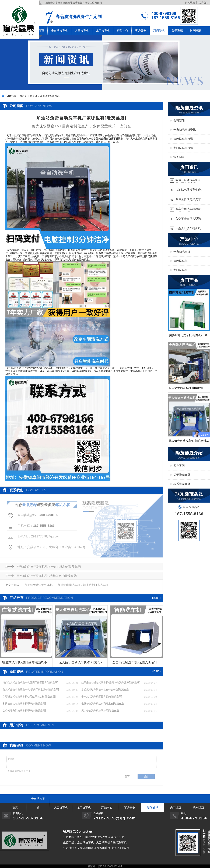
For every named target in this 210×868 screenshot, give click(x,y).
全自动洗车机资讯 (50, 96)
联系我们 (203, 3)
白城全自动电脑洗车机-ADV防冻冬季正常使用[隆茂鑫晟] (189, 200)
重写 (127, 776)
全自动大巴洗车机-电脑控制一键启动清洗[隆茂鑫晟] (189, 389)
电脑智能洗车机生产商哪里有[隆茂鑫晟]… (104, 704)
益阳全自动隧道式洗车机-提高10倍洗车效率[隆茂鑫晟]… (112, 682)
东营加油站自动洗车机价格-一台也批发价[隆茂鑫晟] (49, 567)
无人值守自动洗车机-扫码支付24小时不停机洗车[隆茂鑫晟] (81, 664)
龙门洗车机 (103, 31)
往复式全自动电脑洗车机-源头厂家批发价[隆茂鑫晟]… (32, 689)
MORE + (156, 671)
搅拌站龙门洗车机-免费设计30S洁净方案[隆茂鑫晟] (189, 337)
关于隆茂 (177, 31)
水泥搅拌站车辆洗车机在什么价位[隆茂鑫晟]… (107, 689)
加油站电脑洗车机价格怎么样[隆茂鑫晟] (190, 190)
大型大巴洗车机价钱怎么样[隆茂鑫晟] (190, 229)
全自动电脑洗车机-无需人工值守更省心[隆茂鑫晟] (136, 664)
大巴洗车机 (82, 31)
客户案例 (141, 31)
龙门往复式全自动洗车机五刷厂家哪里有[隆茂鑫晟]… (32, 682)
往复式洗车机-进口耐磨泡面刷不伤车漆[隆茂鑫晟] (26, 664)
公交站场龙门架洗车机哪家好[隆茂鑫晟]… (26, 711)
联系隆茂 (195, 31)
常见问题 (179, 157)
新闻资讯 (159, 31)
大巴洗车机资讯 (183, 139)
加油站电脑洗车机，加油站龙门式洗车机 (83, 585)
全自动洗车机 (59, 31)
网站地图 (190, 3)
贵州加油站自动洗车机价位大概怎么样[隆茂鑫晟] (47, 576)
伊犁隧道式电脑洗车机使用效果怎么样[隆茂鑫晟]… (30, 697)
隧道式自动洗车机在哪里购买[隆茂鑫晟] (190, 181)
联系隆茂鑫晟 (182, 484)
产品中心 (122, 31)
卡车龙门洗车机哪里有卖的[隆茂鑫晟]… (103, 697)
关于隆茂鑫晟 (182, 475)
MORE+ (157, 598)
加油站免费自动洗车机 (39, 585)
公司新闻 (179, 121)
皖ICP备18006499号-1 (110, 866)
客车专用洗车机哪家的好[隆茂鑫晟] (190, 209)
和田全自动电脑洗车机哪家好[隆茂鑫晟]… (26, 704)
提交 (146, 776)
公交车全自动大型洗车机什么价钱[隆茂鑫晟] (190, 219)
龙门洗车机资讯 (183, 148)
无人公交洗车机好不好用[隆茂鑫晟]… (102, 711)
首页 (22, 96)
